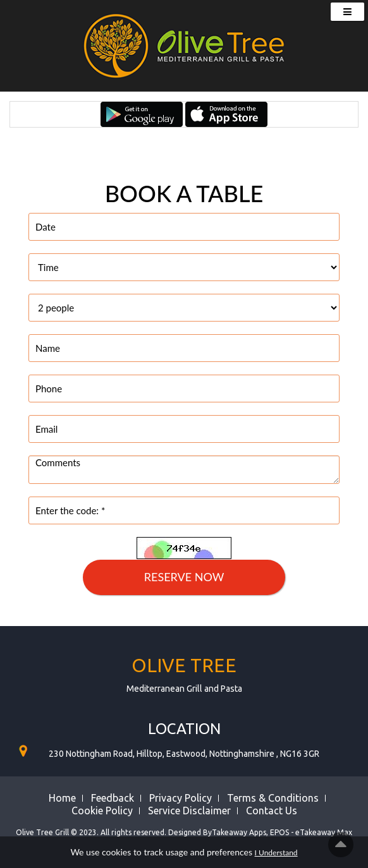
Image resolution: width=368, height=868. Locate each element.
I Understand (276, 853)
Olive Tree (184, 665)
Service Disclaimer (189, 811)
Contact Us (272, 811)
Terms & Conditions (273, 798)
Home (62, 798)
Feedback (113, 798)
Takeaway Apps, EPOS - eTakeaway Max (282, 832)
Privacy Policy (181, 798)
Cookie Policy (102, 811)
